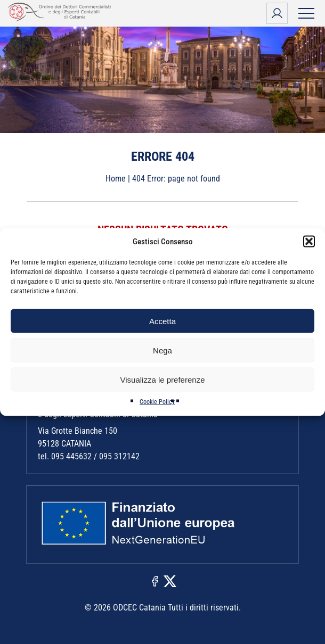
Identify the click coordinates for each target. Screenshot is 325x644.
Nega (162, 350)
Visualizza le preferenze (163, 379)
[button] (309, 242)
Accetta (162, 321)
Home (116, 179)
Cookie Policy (157, 402)
